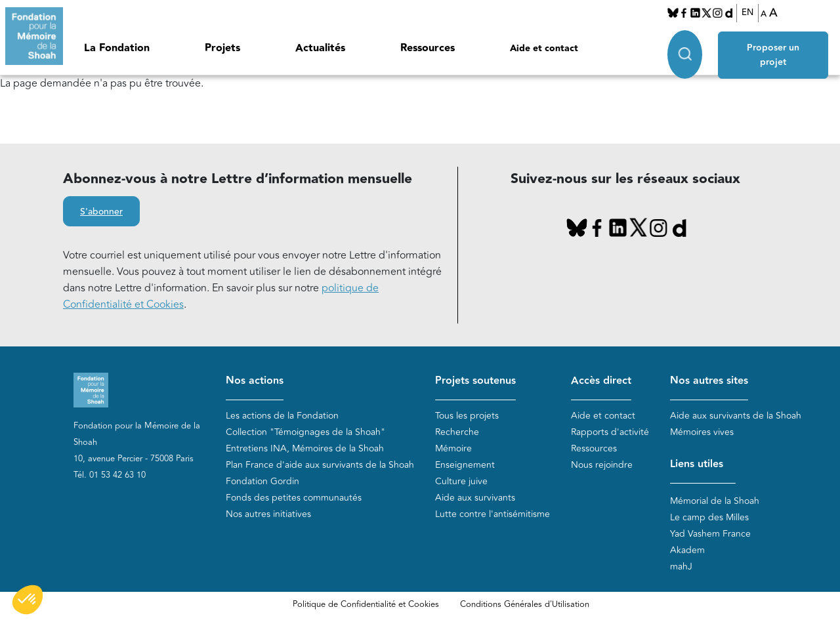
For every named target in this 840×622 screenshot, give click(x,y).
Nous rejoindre (602, 465)
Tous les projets (467, 416)
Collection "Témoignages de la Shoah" (305, 432)
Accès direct (601, 381)
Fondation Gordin (262, 481)
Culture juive (461, 481)
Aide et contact (544, 49)
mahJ (681, 567)
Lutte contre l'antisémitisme (493, 514)
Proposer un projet (774, 54)
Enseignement (465, 465)
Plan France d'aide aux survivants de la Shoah (320, 465)
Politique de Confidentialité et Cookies (366, 604)
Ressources (428, 48)
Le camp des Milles (709, 517)
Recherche (457, 432)
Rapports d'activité (610, 432)
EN (747, 12)
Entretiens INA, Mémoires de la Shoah (305, 448)
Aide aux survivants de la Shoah (736, 416)
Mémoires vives (702, 432)
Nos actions (255, 381)
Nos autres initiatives (268, 514)
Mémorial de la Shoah (715, 501)
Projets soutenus (475, 381)
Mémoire (453, 448)
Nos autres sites (709, 381)
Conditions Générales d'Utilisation (525, 604)
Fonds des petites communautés (294, 498)
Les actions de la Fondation (282, 416)
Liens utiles (697, 464)
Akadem (687, 550)
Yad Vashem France (710, 534)
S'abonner (101, 212)
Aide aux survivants (475, 498)
